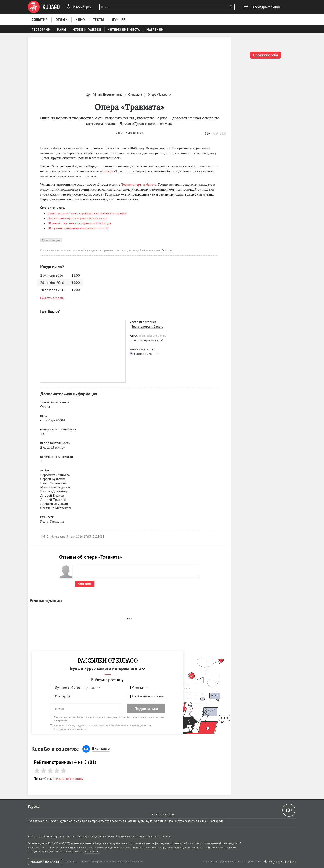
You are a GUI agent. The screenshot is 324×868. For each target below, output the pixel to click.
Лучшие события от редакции (78, 688)
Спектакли (140, 688)
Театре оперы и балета (139, 184)
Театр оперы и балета (148, 326)
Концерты (62, 696)
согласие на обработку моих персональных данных (86, 717)
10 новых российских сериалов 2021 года (79, 223)
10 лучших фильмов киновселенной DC (78, 228)
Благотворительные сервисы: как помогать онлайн (87, 213)
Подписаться (146, 709)
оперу (108, 171)
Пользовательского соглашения (71, 729)
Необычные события (148, 696)
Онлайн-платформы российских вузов (77, 218)
